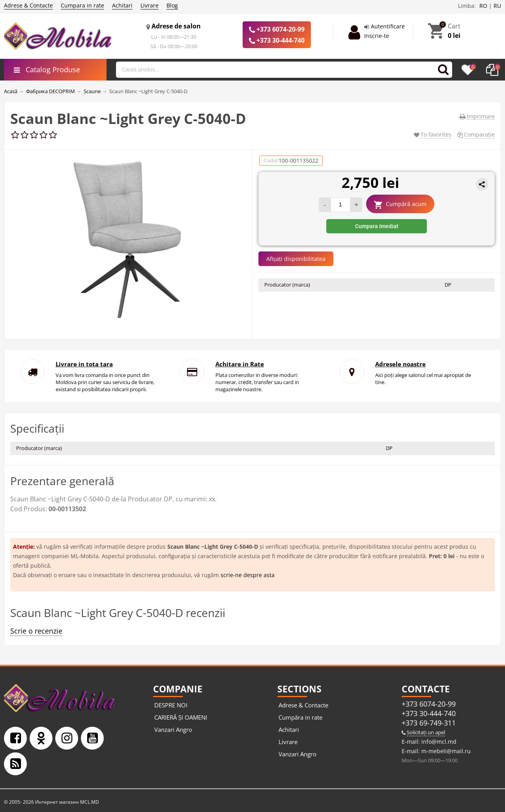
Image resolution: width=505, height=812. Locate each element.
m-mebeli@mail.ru (445, 751)
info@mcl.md (438, 742)
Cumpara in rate (82, 5)
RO (483, 6)
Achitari (122, 5)
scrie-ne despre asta (248, 575)
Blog (172, 5)
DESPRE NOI (171, 705)
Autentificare (388, 26)
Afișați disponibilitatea (296, 259)
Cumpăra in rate (300, 717)
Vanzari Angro (173, 729)
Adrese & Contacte (28, 5)
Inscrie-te (377, 36)
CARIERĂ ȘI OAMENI (181, 717)
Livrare (150, 5)
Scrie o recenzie (36, 631)
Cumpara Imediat (377, 226)
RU (497, 6)
